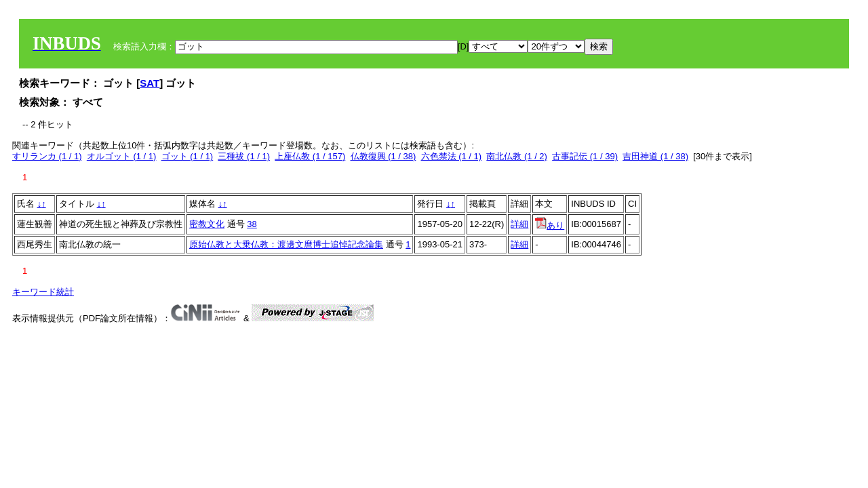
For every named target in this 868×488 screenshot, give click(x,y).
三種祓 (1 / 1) (244, 156)
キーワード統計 (43, 292)
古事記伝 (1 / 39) (585, 156)
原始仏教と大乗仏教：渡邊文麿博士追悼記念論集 (286, 244)
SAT (150, 83)
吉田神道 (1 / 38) (655, 156)
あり (550, 225)
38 (252, 224)
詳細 (519, 224)
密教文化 (207, 224)
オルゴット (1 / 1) (122, 156)
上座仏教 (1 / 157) (310, 156)
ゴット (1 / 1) (188, 156)
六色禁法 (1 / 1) (452, 156)
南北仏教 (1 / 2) (517, 156)
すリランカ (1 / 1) (47, 156)
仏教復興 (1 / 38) (383, 156)
